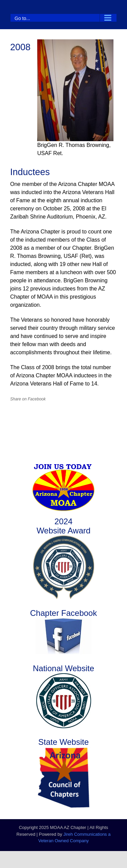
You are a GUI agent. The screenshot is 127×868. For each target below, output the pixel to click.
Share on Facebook (28, 399)
